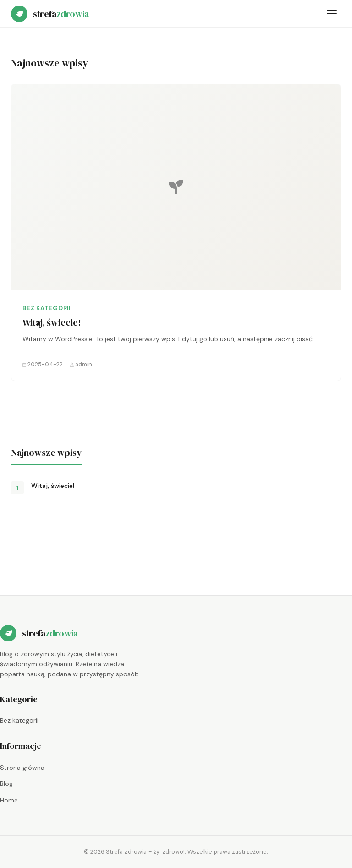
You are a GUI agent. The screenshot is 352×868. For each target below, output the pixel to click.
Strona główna (22, 768)
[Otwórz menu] (332, 14)
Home (9, 800)
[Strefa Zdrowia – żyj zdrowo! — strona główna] (50, 14)
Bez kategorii (47, 308)
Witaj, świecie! (52, 322)
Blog (6, 784)
